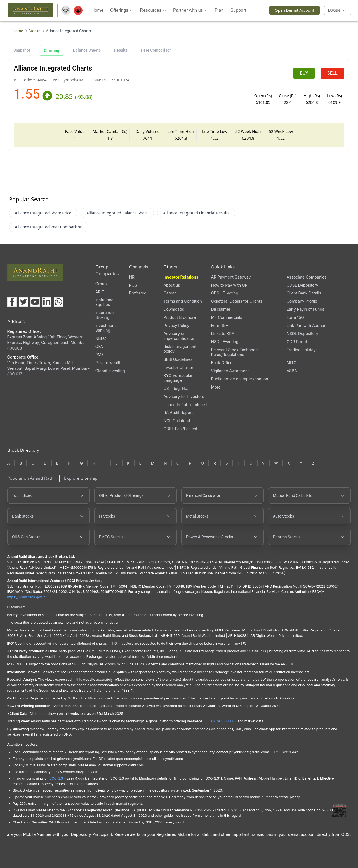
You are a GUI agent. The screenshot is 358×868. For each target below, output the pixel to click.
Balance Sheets (87, 50)
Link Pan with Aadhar (306, 325)
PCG (133, 285)
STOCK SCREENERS (221, 721)
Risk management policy (180, 349)
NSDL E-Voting (225, 342)
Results (121, 50)
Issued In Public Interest (185, 405)
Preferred (138, 293)
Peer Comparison (156, 50)
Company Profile (302, 301)
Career (170, 293)
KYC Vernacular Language (178, 378)
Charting (52, 50)
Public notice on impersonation (239, 379)
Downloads (174, 309)
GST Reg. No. (176, 388)
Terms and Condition (182, 301)
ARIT (100, 292)
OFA (99, 346)
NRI (132, 277)
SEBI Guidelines (178, 359)
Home (18, 31)
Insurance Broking (104, 315)
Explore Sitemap (81, 478)
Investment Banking (106, 328)
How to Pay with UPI (230, 285)
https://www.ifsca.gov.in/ (27, 597)
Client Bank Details (304, 293)
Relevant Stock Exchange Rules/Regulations (234, 352)
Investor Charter (178, 367)
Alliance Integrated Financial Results (196, 213)
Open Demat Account (292, 10)
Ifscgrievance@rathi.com (192, 592)
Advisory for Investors (184, 396)
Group (101, 284)
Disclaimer (221, 309)
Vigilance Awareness (230, 371)
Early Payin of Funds (305, 309)
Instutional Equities (105, 302)
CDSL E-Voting (224, 293)
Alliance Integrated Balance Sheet (117, 213)
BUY (304, 73)
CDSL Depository (302, 285)
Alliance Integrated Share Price (43, 213)
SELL (332, 73)
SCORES (56, 778)
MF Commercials (226, 317)
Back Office (222, 363)
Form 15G (295, 317)
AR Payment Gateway (231, 277)
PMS (100, 355)
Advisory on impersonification (179, 336)
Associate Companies (306, 277)
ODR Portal (296, 342)
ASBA (292, 371)
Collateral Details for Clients (236, 301)
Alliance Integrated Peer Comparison (49, 227)
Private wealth (109, 363)
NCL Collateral (177, 421)
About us (172, 285)
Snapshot (22, 50)
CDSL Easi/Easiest (180, 429)
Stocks (34, 31)
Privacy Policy (176, 325)
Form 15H (220, 325)
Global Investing (110, 371)
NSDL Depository (302, 334)
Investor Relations (181, 277)
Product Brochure (180, 317)
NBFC (101, 338)
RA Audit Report (178, 412)
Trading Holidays (302, 350)
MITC (291, 363)
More (216, 387)
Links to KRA (222, 334)
